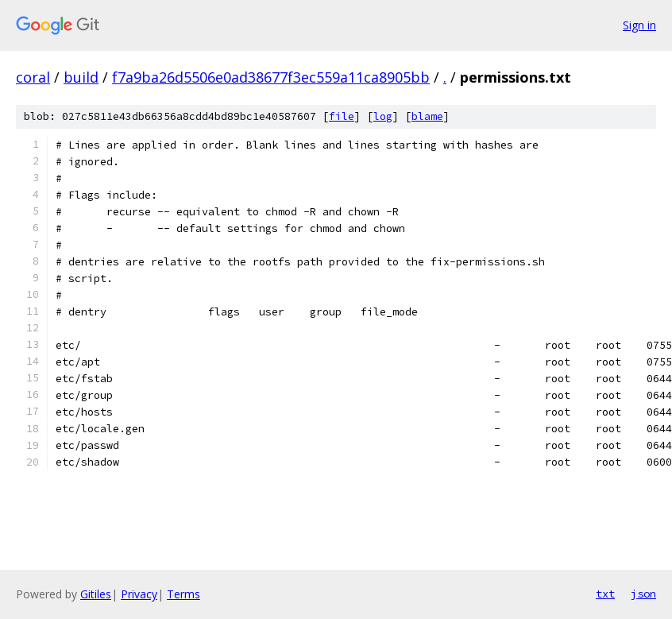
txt (605, 594)
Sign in (639, 25)
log (383, 116)
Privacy (139, 594)
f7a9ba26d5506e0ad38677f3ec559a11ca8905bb (271, 77)
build (81, 77)
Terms (183, 594)
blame (427, 116)
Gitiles (96, 594)
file (342, 116)
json (643, 594)
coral (33, 77)
